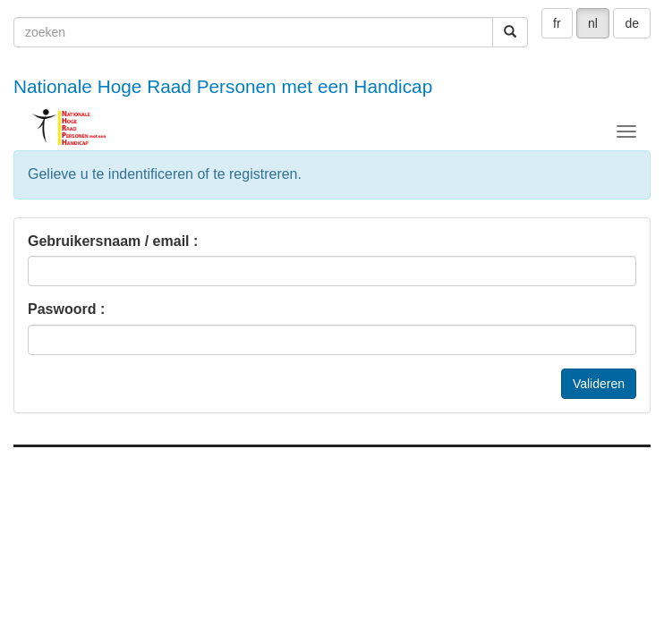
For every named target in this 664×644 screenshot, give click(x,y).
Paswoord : (66, 309)
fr (557, 23)
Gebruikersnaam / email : (113, 241)
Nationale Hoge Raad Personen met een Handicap (223, 86)
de (632, 23)
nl (593, 23)
